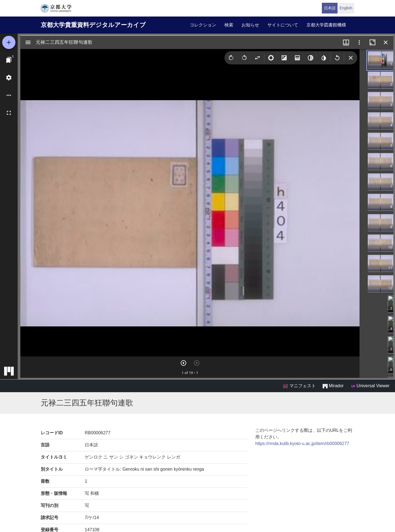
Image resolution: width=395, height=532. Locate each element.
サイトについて (283, 25)
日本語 (330, 8)
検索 (229, 25)
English (346, 8)
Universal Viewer (370, 386)
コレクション (203, 25)
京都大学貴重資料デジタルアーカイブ (93, 25)
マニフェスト (299, 386)
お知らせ (250, 25)
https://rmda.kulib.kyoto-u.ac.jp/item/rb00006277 (302, 444)
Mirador (333, 386)
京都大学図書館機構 (326, 25)
